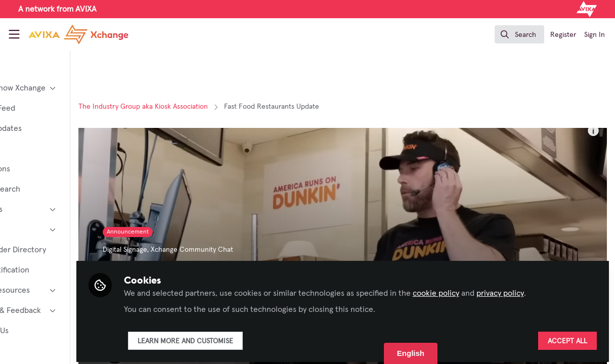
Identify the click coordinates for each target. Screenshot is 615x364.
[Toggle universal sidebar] (14, 34)
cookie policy (495, 289)
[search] (519, 34)
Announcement (187, 232)
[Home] (68, 34)
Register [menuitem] (563, 35)
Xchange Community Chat (251, 250)
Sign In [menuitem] (595, 35)
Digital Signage (184, 250)
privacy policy (559, 289)
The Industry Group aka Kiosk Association (202, 107)
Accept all (567, 337)
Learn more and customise (244, 337)
